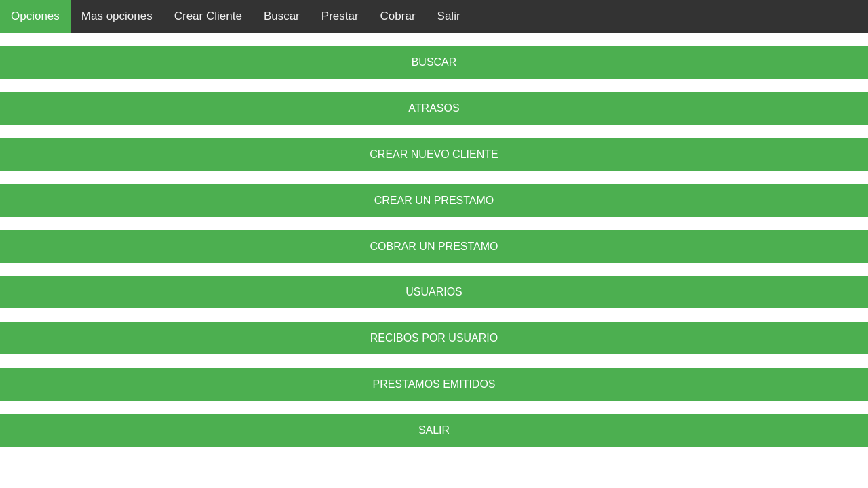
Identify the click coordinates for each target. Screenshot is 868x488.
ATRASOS (434, 108)
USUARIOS (434, 292)
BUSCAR (434, 62)
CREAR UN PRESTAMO (434, 200)
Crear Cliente (208, 16)
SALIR (434, 430)
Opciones (35, 16)
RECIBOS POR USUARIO (434, 338)
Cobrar (398, 16)
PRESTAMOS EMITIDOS (434, 384)
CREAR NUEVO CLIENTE (434, 154)
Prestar (340, 16)
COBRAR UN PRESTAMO (434, 246)
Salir (449, 16)
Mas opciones (117, 16)
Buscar (282, 16)
